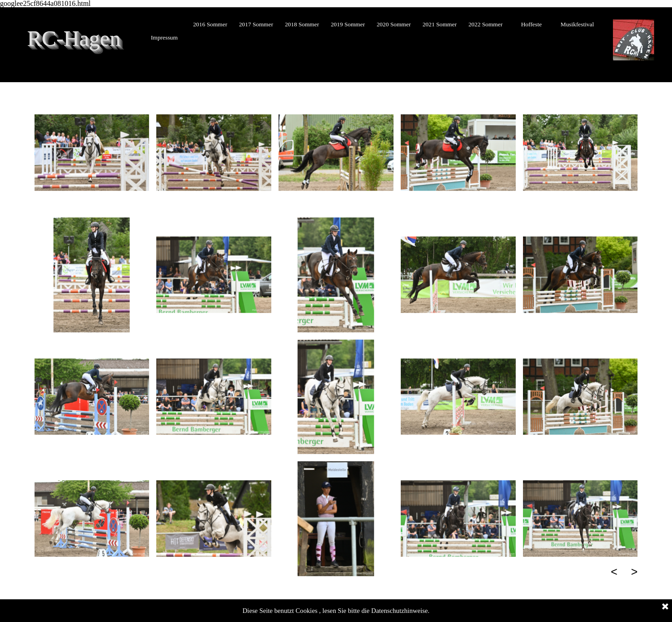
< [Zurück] (614, 572)
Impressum (164, 37)
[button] (92, 153)
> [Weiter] (635, 572)
